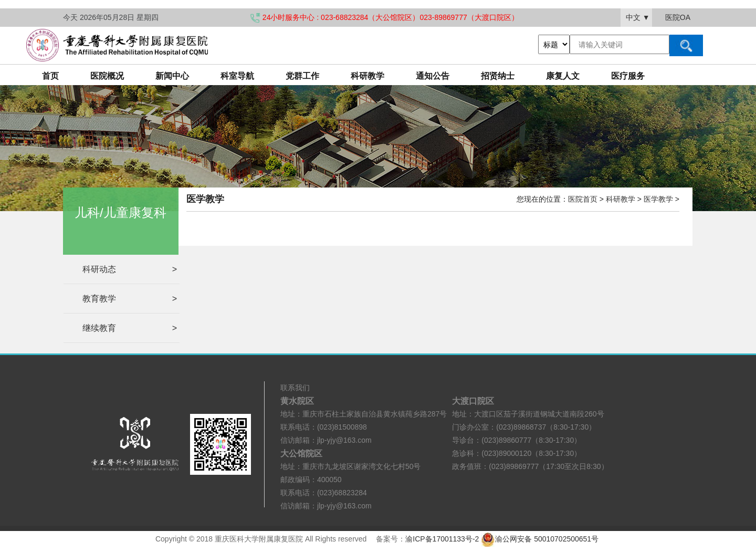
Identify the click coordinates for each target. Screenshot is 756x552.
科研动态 (130, 269)
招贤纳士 (498, 76)
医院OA (678, 17)
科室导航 (237, 76)
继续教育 (130, 328)
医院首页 (583, 199)
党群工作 (302, 76)
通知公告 (433, 76)
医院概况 (107, 76)
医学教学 (658, 199)
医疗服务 (628, 76)
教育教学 (130, 299)
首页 (50, 76)
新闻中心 (172, 76)
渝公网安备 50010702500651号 (541, 539)
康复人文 (563, 76)
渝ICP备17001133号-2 (442, 539)
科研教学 (367, 76)
